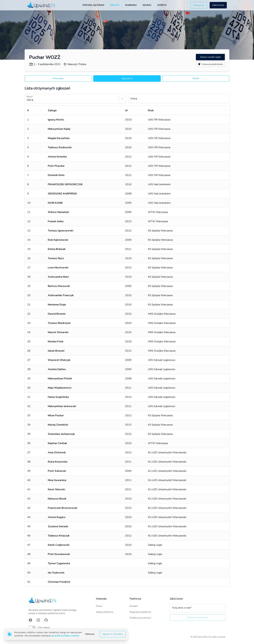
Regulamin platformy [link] (140, 612)
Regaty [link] (115, 5)
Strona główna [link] (93, 5)
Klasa (29, 97)
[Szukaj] (179, 100)
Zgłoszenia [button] (127, 78)
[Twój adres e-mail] (198, 609)
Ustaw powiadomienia (210, 64)
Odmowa (90, 634)
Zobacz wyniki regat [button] (210, 57)
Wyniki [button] (196, 78)
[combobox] (27, 100)
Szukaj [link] (147, 5)
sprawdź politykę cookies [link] (65, 636)
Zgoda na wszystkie (113, 634)
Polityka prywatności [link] (140, 618)
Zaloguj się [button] (199, 5)
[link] (41, 5)
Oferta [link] (162, 5)
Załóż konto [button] (218, 5)
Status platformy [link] (105, 612)
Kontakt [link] (134, 606)
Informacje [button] (58, 78)
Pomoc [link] (99, 606)
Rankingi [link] (131, 5)
